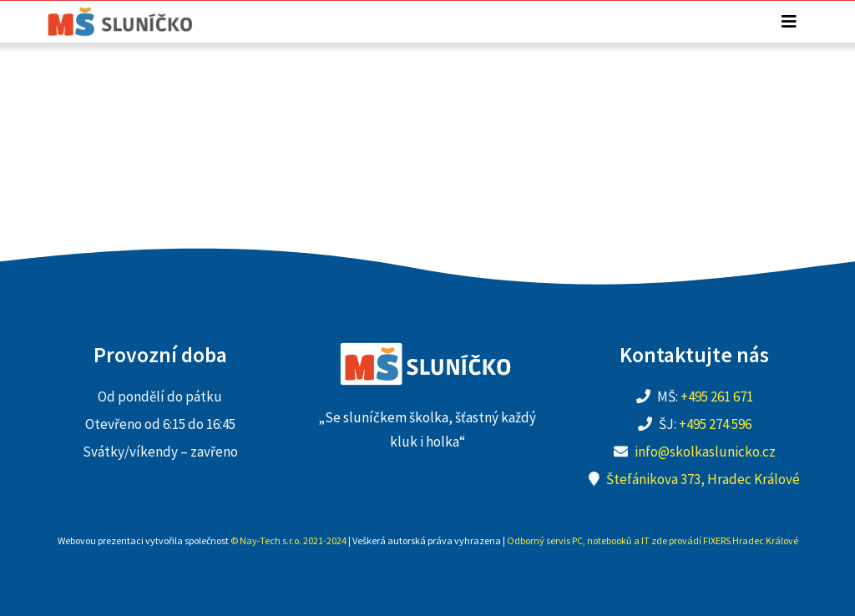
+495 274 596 (715, 424)
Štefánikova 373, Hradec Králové (703, 479)
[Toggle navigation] (789, 22)
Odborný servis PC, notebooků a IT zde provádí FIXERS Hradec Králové (653, 540)
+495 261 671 (717, 396)
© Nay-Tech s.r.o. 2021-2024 (288, 540)
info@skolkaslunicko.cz (705, 452)
